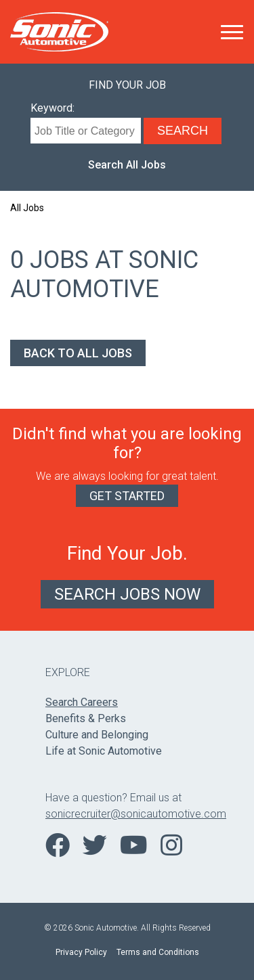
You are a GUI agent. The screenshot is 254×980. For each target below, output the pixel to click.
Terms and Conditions (158, 952)
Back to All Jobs (78, 353)
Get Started (127, 496)
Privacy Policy (81, 952)
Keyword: (52, 108)
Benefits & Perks (86, 718)
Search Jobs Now (127, 594)
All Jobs (27, 208)
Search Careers (82, 702)
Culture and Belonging (97, 735)
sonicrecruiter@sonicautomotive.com (127, 814)
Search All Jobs (127, 165)
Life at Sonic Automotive (104, 751)
